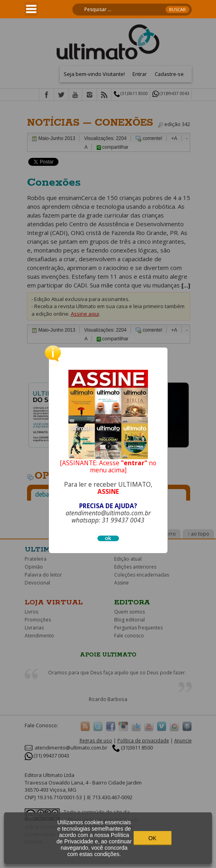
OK (152, 838)
